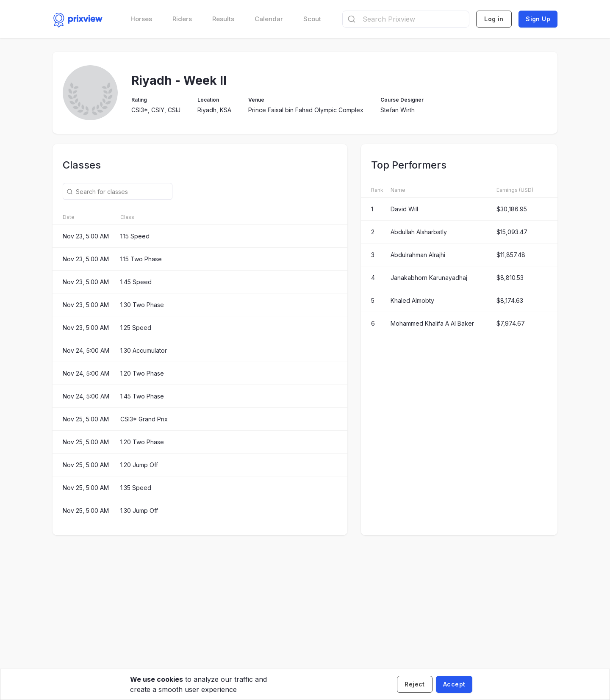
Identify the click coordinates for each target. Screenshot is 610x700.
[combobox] (406, 19)
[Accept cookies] (454, 684)
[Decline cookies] (415, 684)
